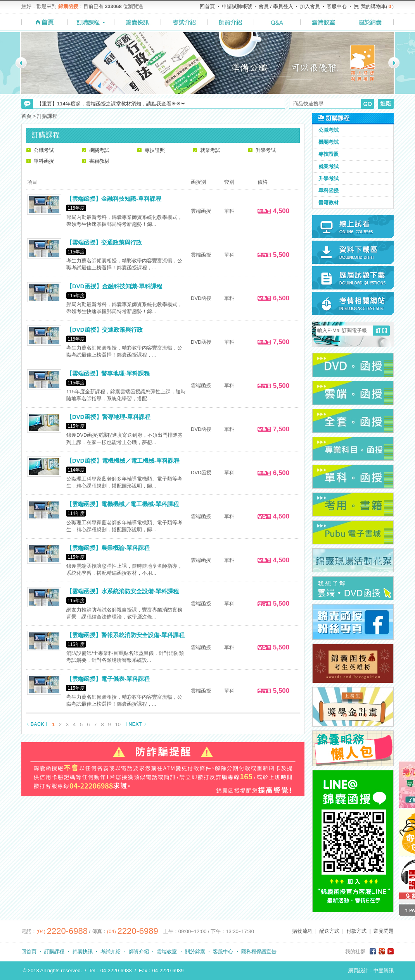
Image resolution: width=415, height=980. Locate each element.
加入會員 (310, 6)
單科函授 (44, 161)
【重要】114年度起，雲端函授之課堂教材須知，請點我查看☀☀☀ (111, 104)
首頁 (26, 116)
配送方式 (329, 931)
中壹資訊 (384, 971)
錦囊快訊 (83, 952)
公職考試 (44, 150)
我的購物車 (373, 6)
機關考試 (99, 150)
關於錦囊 (195, 952)
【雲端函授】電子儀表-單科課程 (108, 679)
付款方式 (356, 931)
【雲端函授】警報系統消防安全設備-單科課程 (125, 635)
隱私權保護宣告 (259, 952)
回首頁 (207, 6)
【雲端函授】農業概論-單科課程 (108, 548)
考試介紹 (111, 952)
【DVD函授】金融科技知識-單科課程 (114, 286)
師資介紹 (139, 952)
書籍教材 (99, 161)
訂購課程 (54, 952)
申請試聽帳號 (237, 6)
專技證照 (155, 150)
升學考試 (266, 150)
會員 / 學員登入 (276, 6)
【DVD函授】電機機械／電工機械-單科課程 (123, 461)
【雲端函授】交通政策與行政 (104, 242)
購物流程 (303, 931)
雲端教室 (167, 952)
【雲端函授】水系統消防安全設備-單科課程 (123, 591)
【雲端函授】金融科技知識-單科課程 (114, 199)
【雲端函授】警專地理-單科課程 (108, 373)
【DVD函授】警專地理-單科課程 (108, 417)
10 (118, 724)
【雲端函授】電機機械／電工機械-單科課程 (123, 504)
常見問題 (384, 931)
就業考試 (210, 150)
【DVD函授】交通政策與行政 (105, 330)
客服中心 (337, 6)
